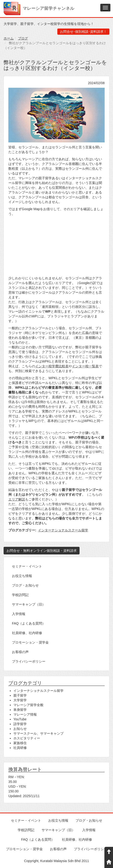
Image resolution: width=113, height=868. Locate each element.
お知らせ (20, 729)
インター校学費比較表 (52, 366)
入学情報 (19, 614)
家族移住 (20, 743)
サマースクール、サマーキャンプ (38, 733)
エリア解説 (17, 499)
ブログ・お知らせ (25, 585)
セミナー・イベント (27, 566)
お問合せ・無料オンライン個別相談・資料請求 (42, 551)
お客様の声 (20, 652)
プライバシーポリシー (29, 661)
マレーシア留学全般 (28, 705)
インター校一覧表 (85, 366)
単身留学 (20, 710)
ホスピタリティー (27, 738)
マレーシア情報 (25, 714)
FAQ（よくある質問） (29, 623)
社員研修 (20, 748)
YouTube (20, 719)
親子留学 (20, 695)
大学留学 (20, 700)
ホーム (9, 38)
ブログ (23, 38)
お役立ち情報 (22, 576)
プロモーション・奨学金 (30, 642)
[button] (56, 115)
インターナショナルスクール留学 (63, 530)
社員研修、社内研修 (27, 633)
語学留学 (20, 724)
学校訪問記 (20, 595)
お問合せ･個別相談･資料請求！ (83, 32)
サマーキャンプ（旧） (29, 604)
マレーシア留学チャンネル (48, 8)
